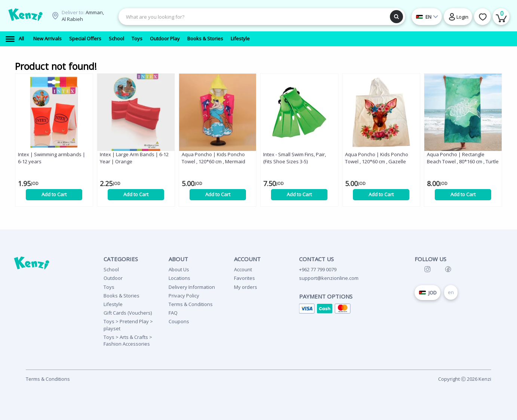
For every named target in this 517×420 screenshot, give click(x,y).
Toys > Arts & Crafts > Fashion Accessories (128, 340)
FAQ (173, 313)
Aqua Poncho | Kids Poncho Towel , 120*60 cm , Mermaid (213, 158)
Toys (109, 287)
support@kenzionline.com (329, 278)
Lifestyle (113, 304)
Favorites (244, 278)
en (451, 292)
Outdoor (113, 278)
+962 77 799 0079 (318, 269)
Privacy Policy (184, 296)
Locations (179, 278)
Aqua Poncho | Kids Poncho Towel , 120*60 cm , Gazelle (377, 158)
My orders (246, 287)
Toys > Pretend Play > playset (128, 325)
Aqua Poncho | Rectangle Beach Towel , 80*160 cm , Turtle (463, 158)
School (111, 269)
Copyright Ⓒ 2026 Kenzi (465, 379)
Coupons (179, 321)
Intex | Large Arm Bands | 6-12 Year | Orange (134, 158)
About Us (179, 269)
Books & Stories (121, 296)
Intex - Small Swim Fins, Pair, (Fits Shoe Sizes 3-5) (295, 158)
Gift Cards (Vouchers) (128, 313)
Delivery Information (192, 287)
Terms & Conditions (191, 304)
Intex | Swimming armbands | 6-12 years (52, 158)
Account (243, 269)
